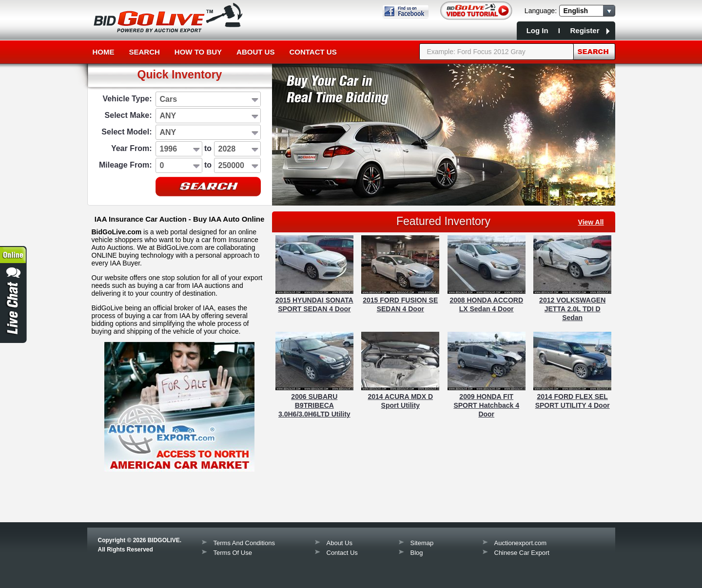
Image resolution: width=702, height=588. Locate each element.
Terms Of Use (233, 553)
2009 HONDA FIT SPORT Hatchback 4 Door (486, 405)
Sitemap (422, 543)
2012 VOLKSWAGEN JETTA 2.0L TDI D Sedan (572, 309)
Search (145, 52)
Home (104, 52)
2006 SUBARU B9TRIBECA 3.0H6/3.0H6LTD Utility (314, 405)
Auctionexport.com (521, 543)
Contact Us (313, 52)
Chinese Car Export (522, 553)
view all (591, 222)
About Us (255, 52)
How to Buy (198, 52)
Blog (417, 553)
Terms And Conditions (244, 543)
